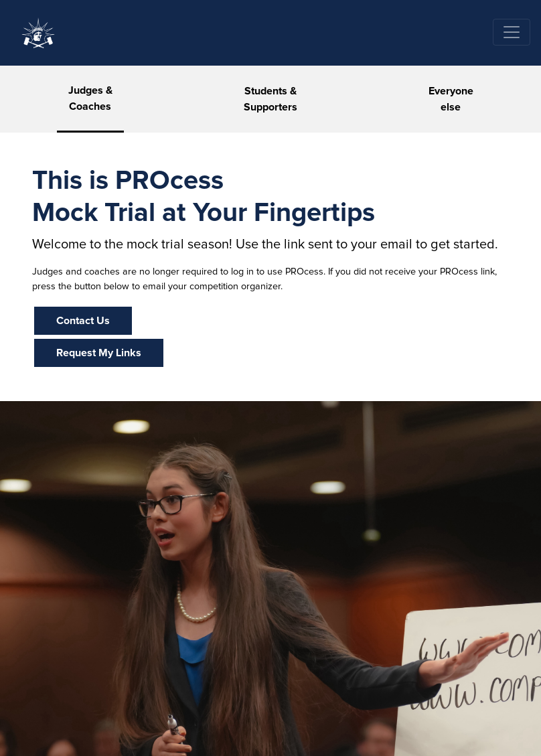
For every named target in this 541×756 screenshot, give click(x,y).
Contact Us (83, 321)
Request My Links (99, 353)
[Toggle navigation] (512, 32)
